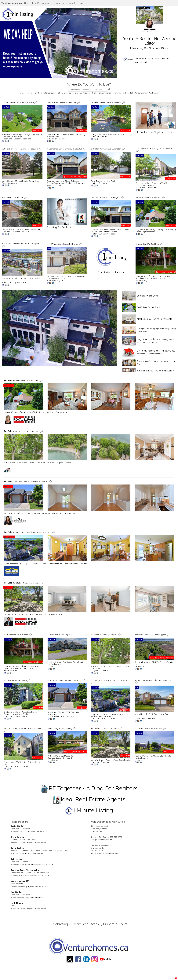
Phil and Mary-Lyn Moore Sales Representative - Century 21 (62, 757)
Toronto (117, 93)
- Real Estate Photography (26, 3)
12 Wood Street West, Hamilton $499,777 (23, 728)
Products (59, 3)
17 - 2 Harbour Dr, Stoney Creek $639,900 (154, 149)
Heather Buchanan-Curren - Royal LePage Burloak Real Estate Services (110, 231)
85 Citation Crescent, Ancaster (23, 583)
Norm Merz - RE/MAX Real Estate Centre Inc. (153, 715)
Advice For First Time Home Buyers (155, 371)
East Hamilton (20, 716)
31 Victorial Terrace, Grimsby (22, 431)
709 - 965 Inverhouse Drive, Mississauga (20, 149)
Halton (60, 93)
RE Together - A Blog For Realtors (89, 788)
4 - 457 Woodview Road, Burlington (63, 244)
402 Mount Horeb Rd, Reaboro (149, 728)
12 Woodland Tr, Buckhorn (148, 244)
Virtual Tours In (26, 93)
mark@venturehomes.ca (35, 908)
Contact (71, 3)
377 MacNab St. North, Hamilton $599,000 (28, 532)
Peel (124, 93)
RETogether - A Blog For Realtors (154, 132)
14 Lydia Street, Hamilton (16, 680)
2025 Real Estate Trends (149, 307)
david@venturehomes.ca (36, 853)
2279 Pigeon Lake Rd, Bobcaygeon (151, 635)
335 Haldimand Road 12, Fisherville (18, 102)
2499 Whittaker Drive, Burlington (106, 197)
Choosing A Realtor (147, 361)
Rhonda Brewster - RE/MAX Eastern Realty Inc (154, 663)
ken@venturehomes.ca (35, 897)
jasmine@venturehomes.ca (36, 875)
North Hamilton (80, 564)
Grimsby (59, 185)
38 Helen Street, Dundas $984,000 (107, 102)
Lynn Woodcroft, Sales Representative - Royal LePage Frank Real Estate (154, 277)
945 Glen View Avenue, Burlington (106, 149)
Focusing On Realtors (59, 227)
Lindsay (67, 93)
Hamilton (38, 93)
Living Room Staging (147, 329)
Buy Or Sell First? (145, 339)
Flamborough (151, 232)
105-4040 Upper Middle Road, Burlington (21, 244)
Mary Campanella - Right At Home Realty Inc (21, 279)
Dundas (104, 137)
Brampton (12, 183)
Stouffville (63, 139)
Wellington (154, 93)
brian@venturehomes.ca (35, 842)
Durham (145, 93)
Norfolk (130, 93)
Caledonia (151, 718)
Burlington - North (107, 234)
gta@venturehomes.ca (36, 886)
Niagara (87, 93)
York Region (52, 139)
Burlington (103, 183)
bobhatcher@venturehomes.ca (39, 864)
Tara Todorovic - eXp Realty (104, 181)
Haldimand (77, 93)
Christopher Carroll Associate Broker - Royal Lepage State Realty (21, 713)
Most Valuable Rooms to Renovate (155, 319)
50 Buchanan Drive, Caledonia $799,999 (153, 680)
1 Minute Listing (89, 810)
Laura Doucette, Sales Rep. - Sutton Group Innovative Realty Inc (66, 277)
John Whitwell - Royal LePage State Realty (22, 230)
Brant (94, 93)
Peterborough (49, 93)
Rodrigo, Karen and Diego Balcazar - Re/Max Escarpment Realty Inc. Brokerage (66, 182)
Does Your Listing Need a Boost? (153, 59)
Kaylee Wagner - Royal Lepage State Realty (156, 230)
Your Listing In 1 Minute (111, 272)
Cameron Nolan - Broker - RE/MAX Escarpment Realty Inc (151, 184)
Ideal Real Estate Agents (89, 799)
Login (81, 3)
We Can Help (142, 62)
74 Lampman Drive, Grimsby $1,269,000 (64, 149)
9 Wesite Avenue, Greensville (149, 197)
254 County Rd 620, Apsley (60, 728)
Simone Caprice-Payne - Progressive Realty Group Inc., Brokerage (22, 136)
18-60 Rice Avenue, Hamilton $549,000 (26, 482)
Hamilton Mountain (20, 232)
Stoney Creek (151, 187)
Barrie (137, 93)
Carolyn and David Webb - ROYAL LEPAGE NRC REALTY (29, 463)
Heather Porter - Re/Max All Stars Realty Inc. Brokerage (66, 663)
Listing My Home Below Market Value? (156, 351)
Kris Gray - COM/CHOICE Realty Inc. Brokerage (25, 513)
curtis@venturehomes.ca (36, 831)
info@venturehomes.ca (102, 840)
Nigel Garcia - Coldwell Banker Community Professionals (66, 136)
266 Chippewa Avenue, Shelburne (62, 102)
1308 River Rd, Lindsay (58, 635)
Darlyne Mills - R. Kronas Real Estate (107, 134)
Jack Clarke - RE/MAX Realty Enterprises (20, 181)
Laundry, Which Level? (148, 296)
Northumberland (105, 93)
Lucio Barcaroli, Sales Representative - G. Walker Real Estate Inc (33, 564)
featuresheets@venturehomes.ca (106, 853)
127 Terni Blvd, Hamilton (13, 197)
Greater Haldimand (22, 139)
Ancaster (58, 614)
